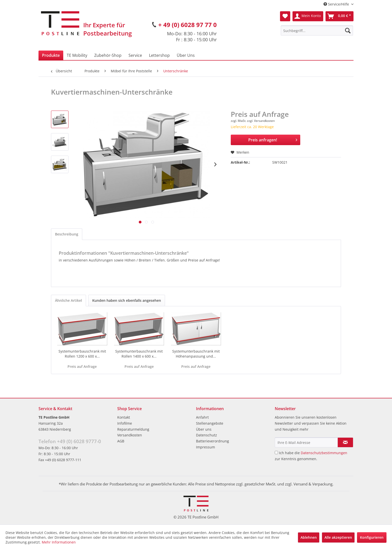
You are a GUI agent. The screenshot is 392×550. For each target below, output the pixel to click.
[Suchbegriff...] (317, 31)
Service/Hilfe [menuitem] (337, 4)
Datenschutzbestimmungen (324, 453)
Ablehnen (309, 537)
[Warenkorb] (339, 16)
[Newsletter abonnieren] (345, 442)
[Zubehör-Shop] (108, 55)
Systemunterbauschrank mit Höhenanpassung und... (196, 354)
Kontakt (124, 417)
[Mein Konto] (308, 16)
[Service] (135, 55)
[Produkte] (51, 55)
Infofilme (125, 423)
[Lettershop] (159, 55)
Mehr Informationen (59, 542)
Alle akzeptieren (338, 537)
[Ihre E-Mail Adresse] (306, 442)
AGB (121, 441)
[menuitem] (317, 31)
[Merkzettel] (285, 16)
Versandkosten (130, 435)
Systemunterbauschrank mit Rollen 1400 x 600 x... (139, 354)
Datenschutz (206, 435)
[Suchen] (348, 31)
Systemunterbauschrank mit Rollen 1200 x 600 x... (82, 354)
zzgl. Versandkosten (261, 121)
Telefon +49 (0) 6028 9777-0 (70, 441)
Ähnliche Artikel (68, 300)
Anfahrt (202, 417)
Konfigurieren (372, 537)
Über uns (204, 429)
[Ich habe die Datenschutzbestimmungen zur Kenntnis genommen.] (276, 453)
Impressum (205, 447)
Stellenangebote (210, 423)
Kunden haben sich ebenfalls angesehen (127, 300)
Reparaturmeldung (133, 429)
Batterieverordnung (212, 441)
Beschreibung (67, 234)
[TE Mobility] (77, 55)
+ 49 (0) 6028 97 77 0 (187, 25)
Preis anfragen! (273, 139)
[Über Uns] (186, 55)
